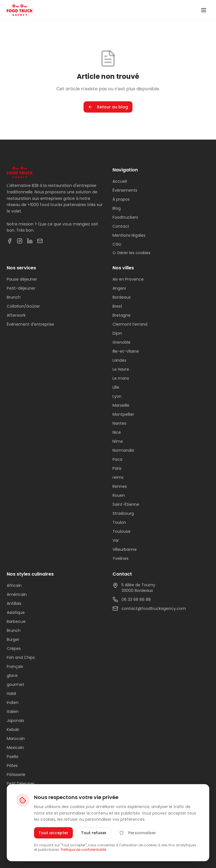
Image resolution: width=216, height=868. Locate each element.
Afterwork (16, 315)
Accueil (120, 181)
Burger (13, 639)
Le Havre (121, 369)
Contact (121, 226)
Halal (11, 693)
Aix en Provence (128, 279)
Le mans (121, 378)
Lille (116, 387)
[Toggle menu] (204, 10)
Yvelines (121, 558)
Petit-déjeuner (21, 288)
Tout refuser (94, 833)
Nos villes (123, 268)
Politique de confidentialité (83, 850)
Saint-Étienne (126, 504)
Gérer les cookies (131, 253)
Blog (117, 208)
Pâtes (12, 766)
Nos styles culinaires (30, 574)
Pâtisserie (16, 775)
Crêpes (14, 648)
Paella (13, 757)
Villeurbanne (125, 549)
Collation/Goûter (23, 306)
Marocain (16, 739)
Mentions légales (129, 235)
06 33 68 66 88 (132, 599)
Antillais (14, 603)
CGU (117, 244)
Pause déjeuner (22, 279)
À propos (121, 199)
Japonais (15, 721)
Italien (13, 712)
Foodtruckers (125, 217)
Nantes (119, 423)
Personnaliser (138, 833)
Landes (119, 360)
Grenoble (121, 342)
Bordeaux (122, 297)
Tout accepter (53, 833)
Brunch (14, 297)
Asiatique (16, 612)
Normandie (123, 450)
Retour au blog (108, 107)
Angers (119, 288)
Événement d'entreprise (30, 324)
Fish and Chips (21, 657)
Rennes (120, 486)
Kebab (13, 730)
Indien (13, 703)
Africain (14, 585)
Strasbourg (123, 513)
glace (12, 675)
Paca (117, 459)
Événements (125, 190)
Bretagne (121, 315)
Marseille (121, 405)
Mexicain (15, 748)
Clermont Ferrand (130, 324)
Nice (117, 432)
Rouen (119, 495)
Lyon (117, 396)
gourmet (15, 684)
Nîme (118, 441)
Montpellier (123, 414)
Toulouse (121, 531)
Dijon (117, 333)
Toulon (119, 522)
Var (116, 540)
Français (15, 666)
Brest (117, 306)
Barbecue (16, 621)
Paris (117, 468)
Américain (17, 594)
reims (118, 477)
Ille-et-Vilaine (126, 351)
